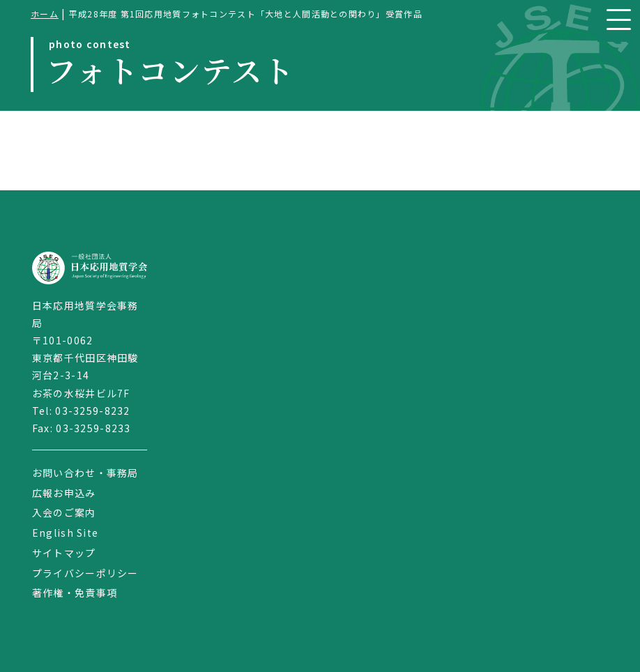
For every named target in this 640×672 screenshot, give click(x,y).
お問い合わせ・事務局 (85, 473)
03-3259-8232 (92, 411)
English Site (65, 533)
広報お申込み (64, 493)
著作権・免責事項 (75, 593)
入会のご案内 (64, 512)
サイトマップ (64, 553)
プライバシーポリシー (85, 573)
